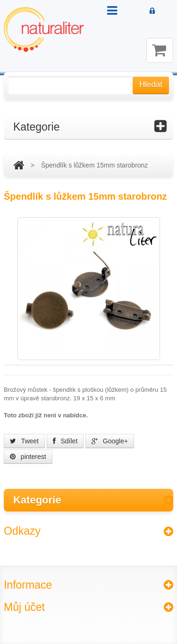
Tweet (24, 441)
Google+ (110, 441)
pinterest (28, 457)
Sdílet (65, 441)
